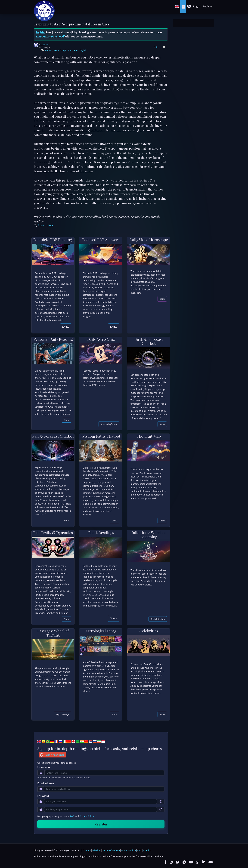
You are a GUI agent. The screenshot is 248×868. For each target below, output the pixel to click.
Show (66, 327)
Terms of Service (111, 850)
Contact (87, 850)
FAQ (139, 850)
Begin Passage (63, 714)
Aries (76, 50)
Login (197, 6)
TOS (72, 816)
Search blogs (44, 225)
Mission (96, 850)
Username (43, 767)
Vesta (56, 50)
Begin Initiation (158, 619)
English (83, 50)
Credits (147, 850)
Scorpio (64, 50)
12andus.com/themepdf (50, 36)
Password (43, 796)
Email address (46, 783)
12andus (45, 45)
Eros (70, 50)
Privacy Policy (87, 816)
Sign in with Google (52, 755)
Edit (156, 47)
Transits (49, 50)
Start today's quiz (109, 424)
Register (208, 6)
